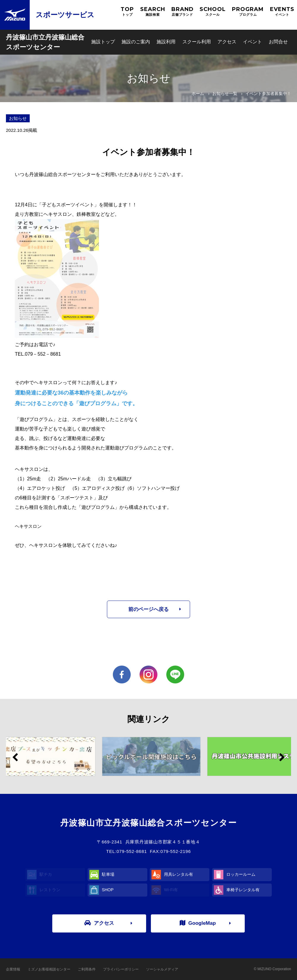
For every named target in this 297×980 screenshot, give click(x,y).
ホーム (198, 94)
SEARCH (153, 11)
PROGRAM (248, 11)
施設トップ (103, 42)
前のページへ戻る (148, 609)
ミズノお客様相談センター (49, 969)
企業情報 (13, 969)
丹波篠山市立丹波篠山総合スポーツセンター (45, 42)
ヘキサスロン (28, 526)
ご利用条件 (87, 969)
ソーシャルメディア (162, 969)
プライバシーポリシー (121, 969)
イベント (252, 42)
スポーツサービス (65, 15)
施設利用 (166, 42)
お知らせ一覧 (225, 94)
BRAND (183, 11)
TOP (127, 11)
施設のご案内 (136, 42)
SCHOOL (213, 11)
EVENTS (282, 11)
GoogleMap (198, 923)
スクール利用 (197, 42)
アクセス (227, 42)
